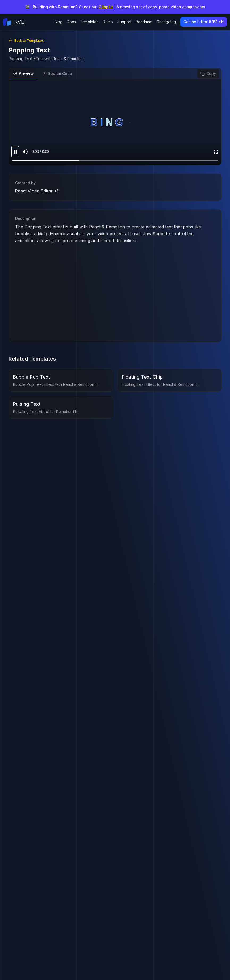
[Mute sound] (25, 152)
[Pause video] (15, 152)
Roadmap (144, 22)
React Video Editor (37, 191)
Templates (89, 22)
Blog (58, 22)
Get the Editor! (204, 22)
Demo (108, 22)
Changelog (166, 22)
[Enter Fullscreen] (216, 152)
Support (124, 22)
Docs (71, 22)
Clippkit (106, 7)
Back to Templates (26, 41)
